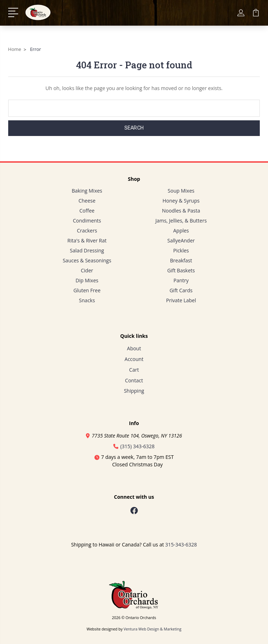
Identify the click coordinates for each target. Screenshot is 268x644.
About (134, 348)
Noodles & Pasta (181, 211)
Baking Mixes (87, 191)
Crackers (87, 231)
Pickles (181, 250)
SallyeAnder (181, 240)
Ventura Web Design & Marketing (153, 629)
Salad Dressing (87, 250)
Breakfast (181, 260)
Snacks (87, 300)
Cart (134, 370)
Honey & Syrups (181, 201)
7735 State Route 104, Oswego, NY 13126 (134, 436)
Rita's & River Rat (87, 240)
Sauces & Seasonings (87, 260)
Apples (181, 231)
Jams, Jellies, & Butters (181, 221)
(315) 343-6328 (134, 446)
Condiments (87, 221)
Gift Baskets (181, 270)
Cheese (87, 201)
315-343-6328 (181, 544)
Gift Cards (181, 290)
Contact (134, 380)
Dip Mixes (87, 280)
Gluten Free (87, 290)
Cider (87, 270)
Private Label (181, 300)
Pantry (181, 280)
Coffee (87, 211)
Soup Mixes (181, 191)
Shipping (134, 391)
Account (134, 359)
